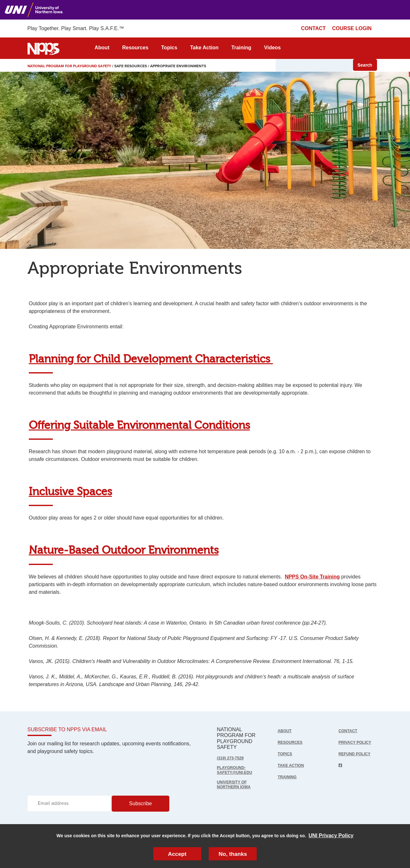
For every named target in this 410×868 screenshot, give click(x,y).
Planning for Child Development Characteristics (151, 359)
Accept (177, 853)
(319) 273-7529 (232, 758)
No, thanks (233, 853)
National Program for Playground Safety (72, 66)
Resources (135, 48)
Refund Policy (356, 754)
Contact (349, 731)
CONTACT (314, 28)
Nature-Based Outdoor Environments (124, 550)
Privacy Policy (357, 742)
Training (241, 48)
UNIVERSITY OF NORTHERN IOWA (236, 786)
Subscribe (140, 805)
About (102, 48)
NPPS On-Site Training (312, 577)
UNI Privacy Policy (331, 835)
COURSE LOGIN (352, 28)
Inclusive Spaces (70, 492)
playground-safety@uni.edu (237, 770)
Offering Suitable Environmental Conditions (139, 426)
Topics (169, 48)
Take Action (204, 48)
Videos (272, 48)
